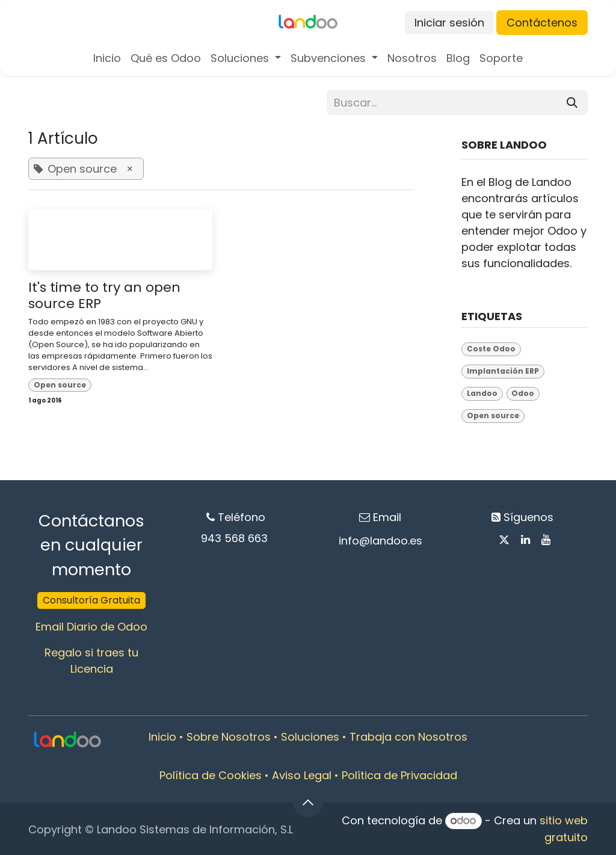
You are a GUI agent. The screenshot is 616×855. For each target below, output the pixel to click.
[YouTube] (546, 540)
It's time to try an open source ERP (104, 296)
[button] (308, 803)
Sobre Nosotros (229, 737)
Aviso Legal (302, 775)
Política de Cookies (211, 775)
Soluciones (310, 737)
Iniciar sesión (449, 23)
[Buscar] (572, 103)
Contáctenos (542, 23)
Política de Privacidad (399, 775)
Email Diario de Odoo (91, 627)
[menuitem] (107, 58)
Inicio (162, 737)
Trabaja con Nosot (400, 737)
